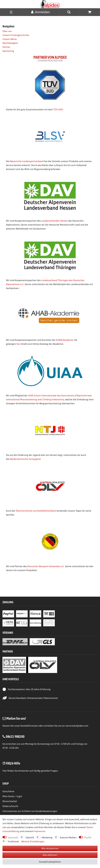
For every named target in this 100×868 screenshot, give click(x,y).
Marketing (47, 838)
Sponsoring (8, 51)
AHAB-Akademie (65, 340)
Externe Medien (68, 838)
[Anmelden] (40, 12)
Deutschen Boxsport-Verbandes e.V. (46, 566)
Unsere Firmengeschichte (16, 35)
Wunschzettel (10, 801)
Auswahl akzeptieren (50, 862)
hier (18, 344)
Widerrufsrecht (10, 806)
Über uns (7, 31)
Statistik (30, 838)
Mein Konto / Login (12, 796)
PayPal (88, 838)
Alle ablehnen (50, 855)
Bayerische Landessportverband (27, 161)
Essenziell (13, 838)
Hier (5, 771)
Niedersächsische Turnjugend (25, 459)
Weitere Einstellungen (33, 841)
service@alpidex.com (77, 726)
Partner (6, 47)
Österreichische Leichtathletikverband (36, 511)
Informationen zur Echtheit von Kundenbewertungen (30, 811)
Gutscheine (8, 791)
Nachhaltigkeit (10, 43)
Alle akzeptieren (50, 848)
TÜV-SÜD (58, 109)
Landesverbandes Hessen (54, 221)
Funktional (13, 841)
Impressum (40, 831)
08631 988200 (15, 736)
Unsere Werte (10, 39)
